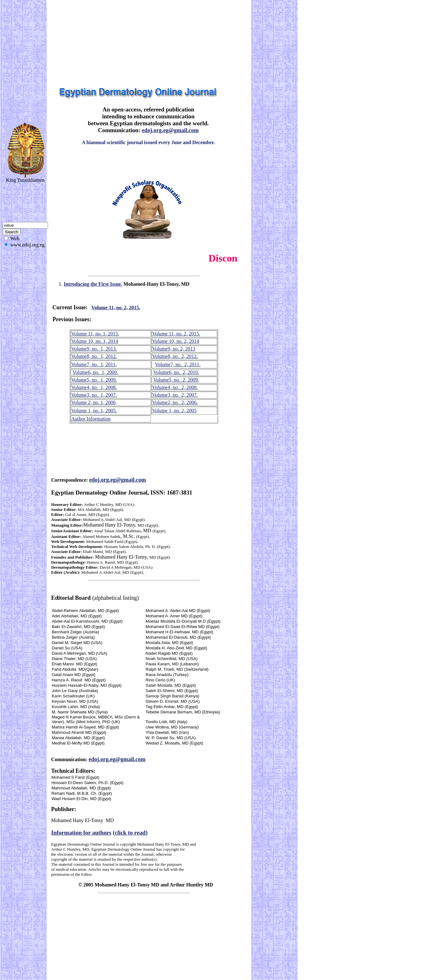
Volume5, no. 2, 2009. (176, 380)
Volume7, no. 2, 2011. (178, 364)
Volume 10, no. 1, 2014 (95, 341)
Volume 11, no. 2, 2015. (116, 308)
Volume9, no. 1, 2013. (94, 349)
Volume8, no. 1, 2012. (94, 356)
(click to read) (130, 833)
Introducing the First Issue (93, 284)
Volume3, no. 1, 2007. (94, 395)
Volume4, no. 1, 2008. (94, 387)
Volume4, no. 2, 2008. (175, 387)
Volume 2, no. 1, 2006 (93, 402)
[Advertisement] (93, 43)
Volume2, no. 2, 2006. (175, 402)
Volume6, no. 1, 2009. (95, 372)
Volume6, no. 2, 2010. (176, 372)
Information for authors (81, 833)
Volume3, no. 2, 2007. (175, 395)
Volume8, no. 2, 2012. (175, 356)
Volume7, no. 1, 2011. (94, 364)
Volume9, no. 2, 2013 (174, 349)
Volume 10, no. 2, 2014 (176, 341)
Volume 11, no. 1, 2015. (95, 334)
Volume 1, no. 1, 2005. (94, 411)
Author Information (91, 419)
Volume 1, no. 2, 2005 (174, 411)
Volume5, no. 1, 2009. (94, 380)
